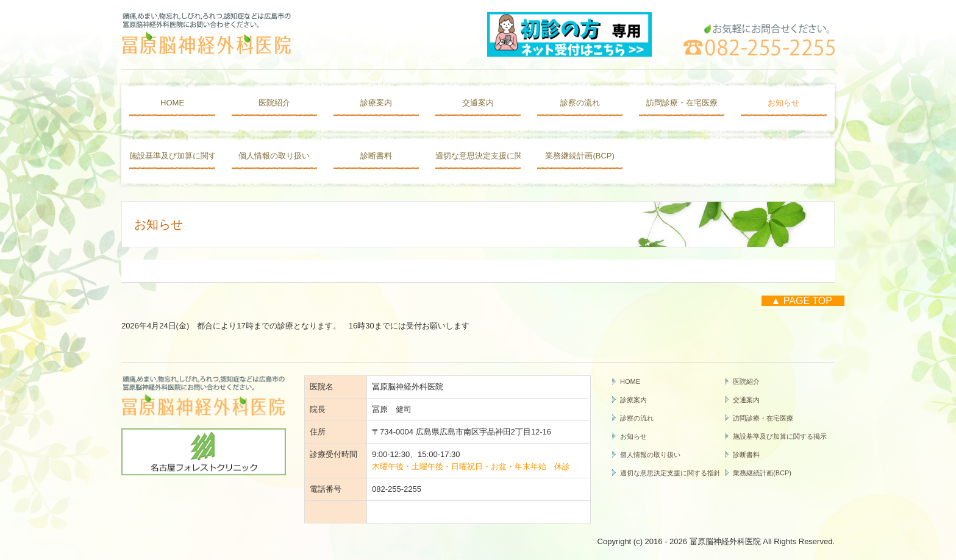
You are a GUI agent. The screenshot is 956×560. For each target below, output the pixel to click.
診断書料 (376, 156)
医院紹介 (274, 103)
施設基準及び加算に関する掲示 (172, 156)
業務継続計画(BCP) (580, 156)
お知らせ (783, 103)
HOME (172, 103)
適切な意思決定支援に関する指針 (478, 156)
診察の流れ (580, 103)
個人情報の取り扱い (274, 156)
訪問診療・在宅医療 (682, 103)
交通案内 (478, 103)
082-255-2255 (397, 489)
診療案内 (376, 103)
